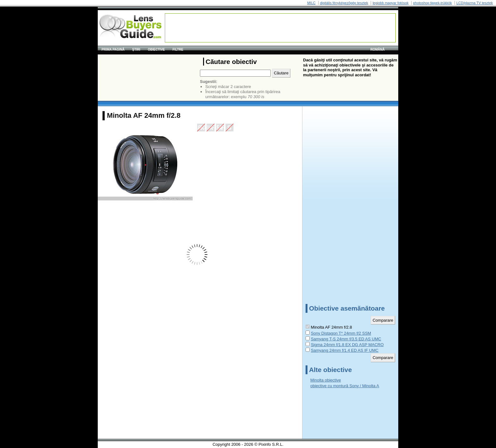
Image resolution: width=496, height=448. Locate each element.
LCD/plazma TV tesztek (475, 3)
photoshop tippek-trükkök (433, 3)
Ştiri (136, 50)
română (378, 50)
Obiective (156, 50)
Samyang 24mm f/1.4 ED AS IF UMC (345, 350)
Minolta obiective (326, 380)
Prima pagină (113, 50)
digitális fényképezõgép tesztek (344, 3)
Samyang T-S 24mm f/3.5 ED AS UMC (346, 339)
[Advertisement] (280, 28)
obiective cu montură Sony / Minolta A (345, 386)
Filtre (178, 50)
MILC (311, 3)
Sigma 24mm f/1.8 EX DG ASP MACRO (347, 345)
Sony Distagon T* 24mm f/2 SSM (341, 333)
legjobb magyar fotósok (391, 3)
